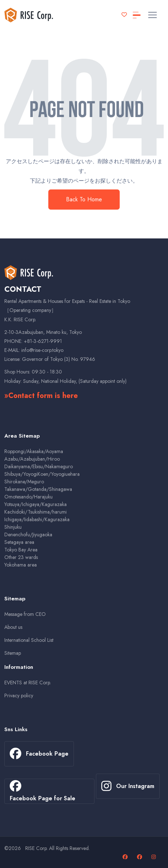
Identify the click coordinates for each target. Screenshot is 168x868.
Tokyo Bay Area (21, 550)
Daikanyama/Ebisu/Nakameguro (39, 466)
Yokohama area (21, 565)
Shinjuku (13, 527)
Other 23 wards (21, 557)
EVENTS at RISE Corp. (28, 683)
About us (13, 627)
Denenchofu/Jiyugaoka (28, 534)
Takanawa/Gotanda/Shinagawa (38, 489)
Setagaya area (19, 542)
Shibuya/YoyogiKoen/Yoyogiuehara (42, 474)
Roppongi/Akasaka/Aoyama (34, 451)
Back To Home (84, 199)
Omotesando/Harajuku (28, 497)
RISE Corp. (36, 848)
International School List (29, 640)
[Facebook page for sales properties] (140, 857)
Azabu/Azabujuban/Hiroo (32, 459)
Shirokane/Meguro (24, 482)
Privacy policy (19, 695)
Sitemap (13, 653)
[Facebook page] (126, 857)
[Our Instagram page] (154, 857)
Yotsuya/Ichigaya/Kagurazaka (36, 504)
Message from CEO (25, 614)
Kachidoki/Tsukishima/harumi (36, 512)
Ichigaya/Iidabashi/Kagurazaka (37, 519)
